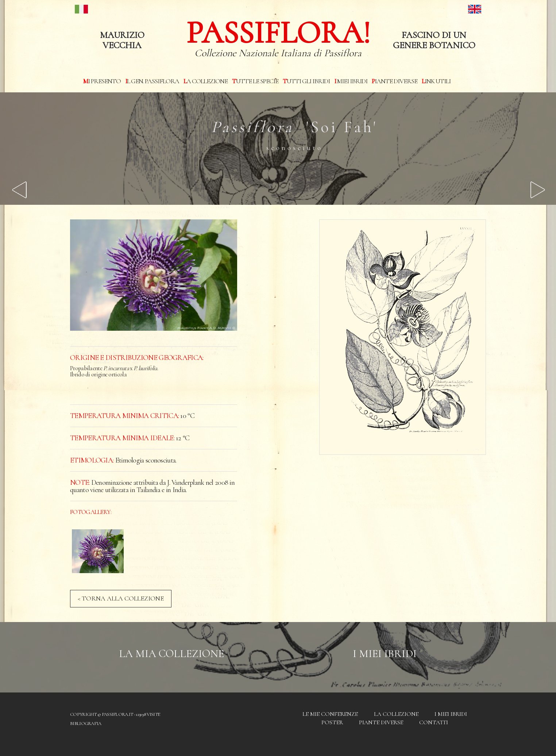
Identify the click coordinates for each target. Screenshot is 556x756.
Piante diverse (395, 81)
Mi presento (102, 81)
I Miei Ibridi (385, 654)
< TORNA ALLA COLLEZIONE (121, 598)
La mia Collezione (171, 654)
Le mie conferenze (330, 714)
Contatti (434, 722)
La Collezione (206, 81)
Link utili (436, 81)
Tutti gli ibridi (306, 81)
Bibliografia (86, 724)
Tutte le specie (255, 81)
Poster (332, 722)
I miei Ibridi (351, 81)
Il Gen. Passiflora (152, 81)
